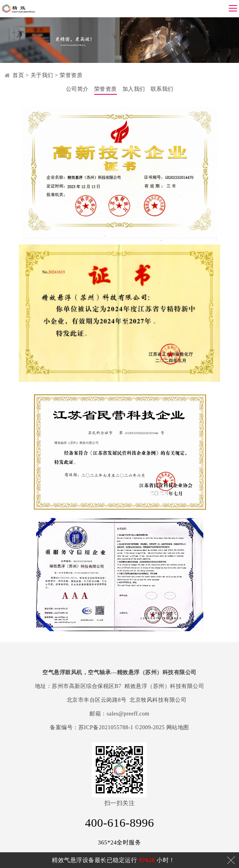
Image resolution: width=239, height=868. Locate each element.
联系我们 (162, 89)
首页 (18, 75)
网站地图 (178, 727)
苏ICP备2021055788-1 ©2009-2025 (122, 727)
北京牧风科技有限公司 (158, 700)
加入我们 (134, 89)
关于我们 (42, 75)
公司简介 (77, 89)
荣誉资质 (71, 75)
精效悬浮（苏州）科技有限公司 (164, 686)
